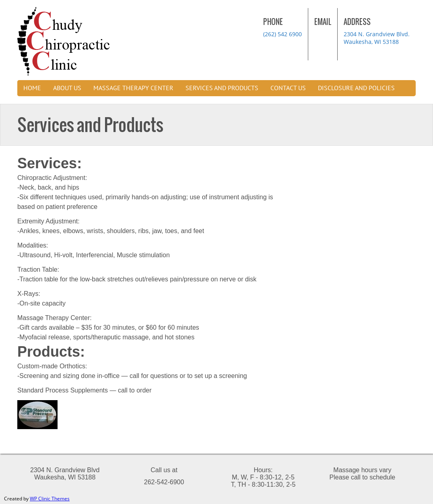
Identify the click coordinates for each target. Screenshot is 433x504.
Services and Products (222, 88)
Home (32, 88)
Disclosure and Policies (356, 88)
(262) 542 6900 (282, 34)
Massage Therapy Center (133, 88)
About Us (67, 88)
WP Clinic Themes (50, 499)
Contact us (288, 88)
